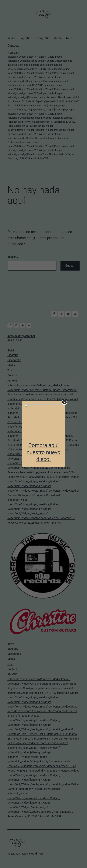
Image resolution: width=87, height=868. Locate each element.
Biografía (24, 38)
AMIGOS (44, 106)
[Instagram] (61, 314)
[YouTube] (75, 314)
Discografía (42, 38)
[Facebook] (54, 314)
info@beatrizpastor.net (21, 336)
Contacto (13, 46)
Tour (69, 38)
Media (58, 38)
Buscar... (13, 257)
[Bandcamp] (68, 314)
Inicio (11, 38)
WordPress (37, 854)
